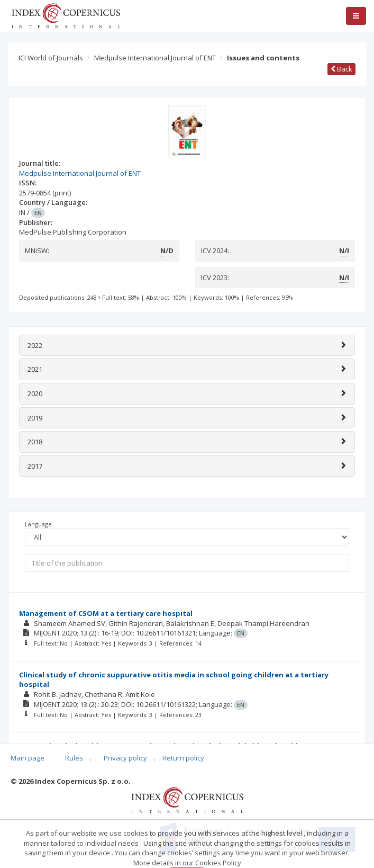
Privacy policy (125, 758)
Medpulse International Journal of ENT (155, 58)
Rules (74, 758)
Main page (28, 758)
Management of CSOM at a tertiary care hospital (106, 613)
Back (341, 69)
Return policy (183, 758)
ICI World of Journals (51, 58)
